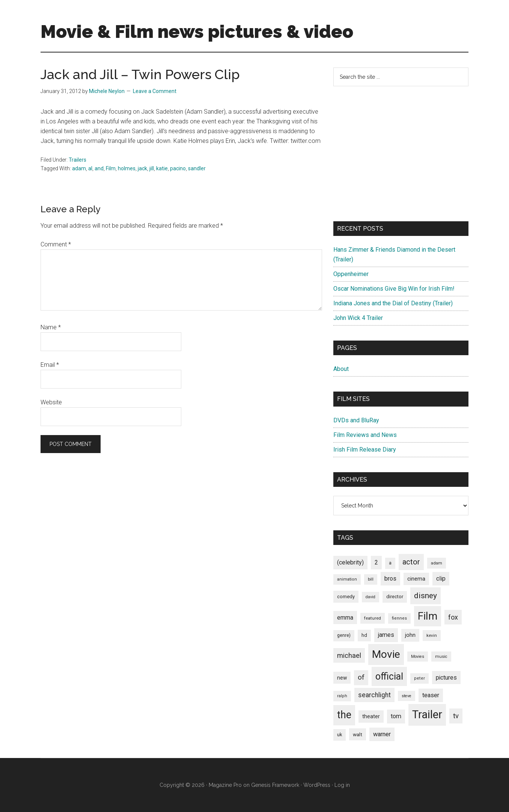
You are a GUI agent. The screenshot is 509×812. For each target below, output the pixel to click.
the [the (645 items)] (344, 715)
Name (51, 327)
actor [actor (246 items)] (411, 562)
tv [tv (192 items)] (456, 716)
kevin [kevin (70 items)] (432, 635)
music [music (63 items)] (441, 657)
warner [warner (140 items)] (382, 734)
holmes (127, 168)
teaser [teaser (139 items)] (431, 695)
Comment (56, 244)
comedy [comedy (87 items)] (346, 597)
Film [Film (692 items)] (428, 616)
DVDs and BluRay (356, 420)
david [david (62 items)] (370, 597)
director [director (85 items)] (395, 597)
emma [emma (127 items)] (345, 618)
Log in (342, 785)
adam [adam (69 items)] (437, 563)
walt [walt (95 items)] (358, 734)
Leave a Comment (155, 91)
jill (152, 168)
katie (162, 168)
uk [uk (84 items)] (340, 735)
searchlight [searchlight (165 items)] (374, 695)
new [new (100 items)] (342, 678)
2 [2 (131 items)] (376, 562)
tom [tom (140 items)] (396, 716)
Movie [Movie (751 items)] (386, 654)
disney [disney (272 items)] (425, 595)
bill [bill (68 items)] (371, 579)
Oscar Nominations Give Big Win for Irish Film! (394, 289)
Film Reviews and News (365, 435)
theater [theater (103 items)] (371, 716)
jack (142, 168)
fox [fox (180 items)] (453, 617)
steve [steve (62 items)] (407, 696)
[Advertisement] (401, 154)
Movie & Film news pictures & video (197, 32)
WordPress (317, 785)
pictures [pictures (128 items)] (446, 678)
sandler (197, 168)
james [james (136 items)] (386, 635)
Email (50, 365)
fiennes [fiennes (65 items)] (399, 618)
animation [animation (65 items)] (347, 579)
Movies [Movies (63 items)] (418, 657)
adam (79, 168)
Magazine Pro (225, 785)
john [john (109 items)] (410, 635)
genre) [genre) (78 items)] (344, 635)
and (99, 168)
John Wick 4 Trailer (358, 318)
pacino (178, 168)
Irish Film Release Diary (365, 450)
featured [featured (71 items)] (373, 618)
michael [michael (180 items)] (349, 655)
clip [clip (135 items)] (441, 579)
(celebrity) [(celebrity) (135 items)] (350, 562)
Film (111, 168)
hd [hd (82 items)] (364, 635)
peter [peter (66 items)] (419, 678)
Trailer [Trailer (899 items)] (427, 714)
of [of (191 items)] (361, 677)
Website (51, 402)
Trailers (78, 160)
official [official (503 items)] (389, 676)
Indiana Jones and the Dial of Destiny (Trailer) (393, 303)
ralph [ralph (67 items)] (342, 696)
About (341, 369)
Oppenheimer (351, 274)
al (90, 168)
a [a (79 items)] (390, 563)
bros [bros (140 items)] (390, 579)
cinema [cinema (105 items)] (416, 579)
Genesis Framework (275, 785)
